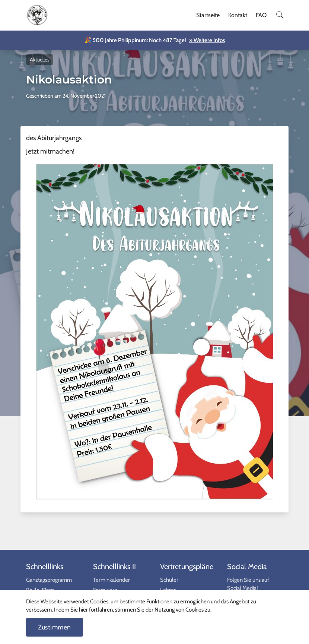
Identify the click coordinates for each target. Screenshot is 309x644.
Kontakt (238, 15)
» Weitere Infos (207, 40)
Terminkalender (112, 580)
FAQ (261, 15)
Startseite (208, 15)
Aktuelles (40, 60)
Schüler (169, 580)
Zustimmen (55, 627)
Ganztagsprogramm (49, 580)
